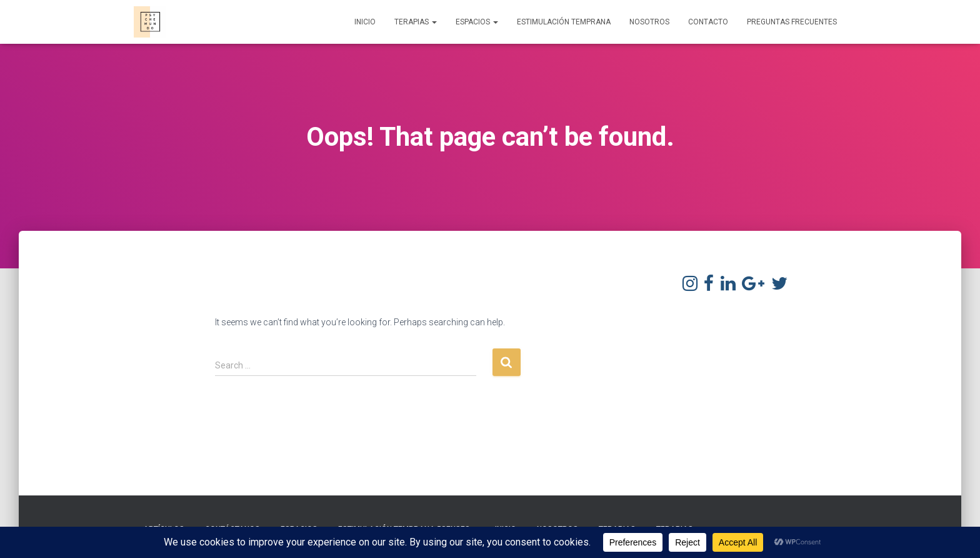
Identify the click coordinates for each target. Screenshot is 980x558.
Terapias (416, 22)
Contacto (708, 22)
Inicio (365, 22)
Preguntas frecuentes (792, 22)
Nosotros (649, 22)
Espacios (477, 22)
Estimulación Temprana (564, 22)
